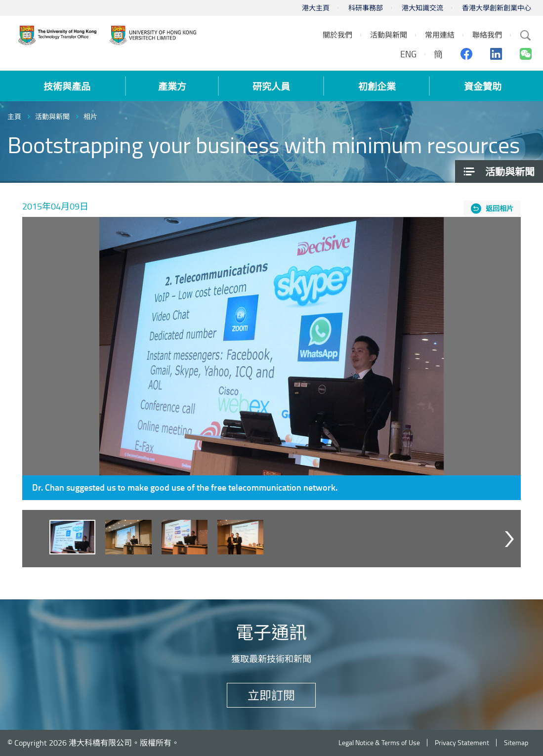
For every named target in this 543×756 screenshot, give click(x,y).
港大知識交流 (422, 8)
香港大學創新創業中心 (497, 8)
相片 (90, 116)
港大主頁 (316, 8)
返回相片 (500, 208)
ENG (408, 54)
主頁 (14, 116)
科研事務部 (366, 8)
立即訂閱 (271, 695)
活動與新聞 (52, 116)
